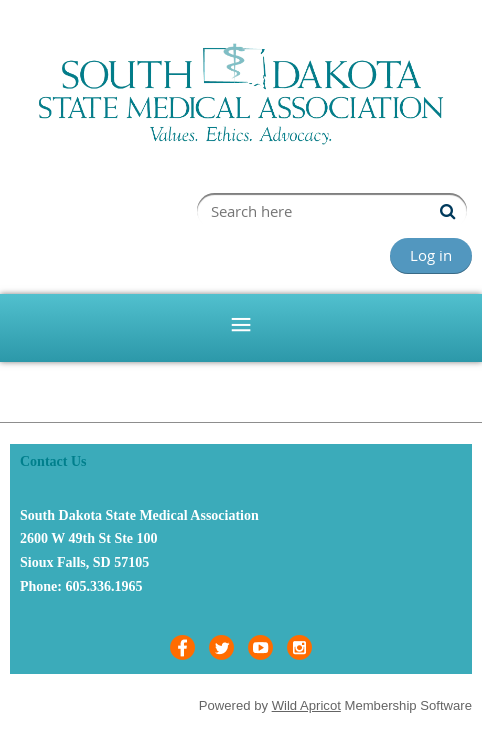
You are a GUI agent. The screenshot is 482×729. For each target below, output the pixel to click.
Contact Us (53, 461)
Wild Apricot (306, 705)
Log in (431, 255)
